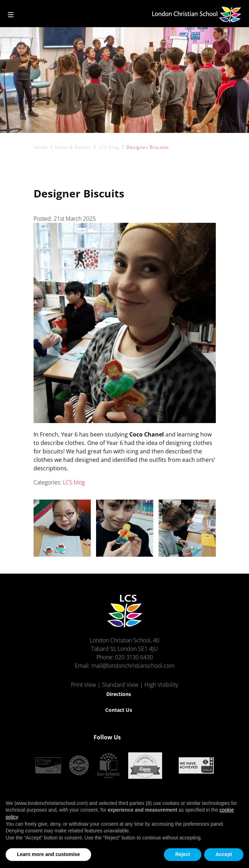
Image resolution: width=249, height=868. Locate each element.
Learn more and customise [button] (48, 854)
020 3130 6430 (134, 657)
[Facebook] (137, 737)
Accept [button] (224, 854)
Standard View (120, 685)
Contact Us (119, 710)
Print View (84, 685)
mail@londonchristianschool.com (133, 666)
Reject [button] (183, 854)
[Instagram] (150, 737)
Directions (119, 694)
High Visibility (161, 685)
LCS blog (74, 482)
